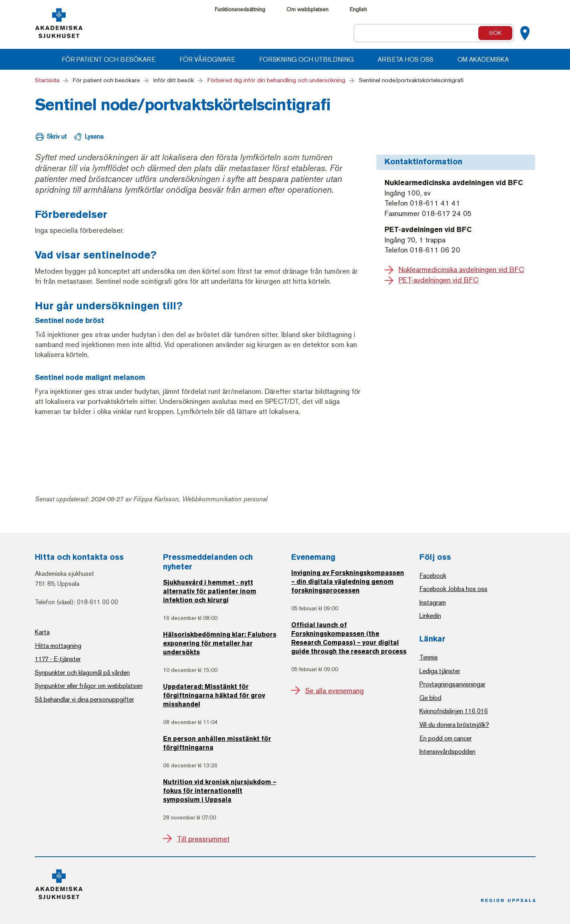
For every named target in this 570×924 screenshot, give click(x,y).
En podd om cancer (446, 738)
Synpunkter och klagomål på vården (82, 673)
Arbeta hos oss (406, 60)
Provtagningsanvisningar (452, 684)
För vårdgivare (207, 60)
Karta (42, 632)
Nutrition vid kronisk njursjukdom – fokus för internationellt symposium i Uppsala (220, 791)
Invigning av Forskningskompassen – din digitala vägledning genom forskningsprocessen (348, 582)
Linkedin (430, 616)
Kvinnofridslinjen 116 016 (454, 711)
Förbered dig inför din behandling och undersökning (276, 80)
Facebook (433, 576)
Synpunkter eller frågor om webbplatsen (89, 686)
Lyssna (94, 136)
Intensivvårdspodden (447, 752)
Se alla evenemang (334, 691)
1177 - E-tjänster (58, 659)
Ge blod (430, 698)
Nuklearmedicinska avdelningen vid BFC (461, 270)
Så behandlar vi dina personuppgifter (85, 699)
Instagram (433, 602)
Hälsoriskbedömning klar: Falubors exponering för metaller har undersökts (220, 644)
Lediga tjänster (440, 671)
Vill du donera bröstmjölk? (454, 725)
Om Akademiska (483, 60)
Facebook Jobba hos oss (453, 589)
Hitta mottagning (58, 646)
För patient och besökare (109, 60)
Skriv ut (57, 136)
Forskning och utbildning (306, 60)
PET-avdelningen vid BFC (438, 280)
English (358, 9)
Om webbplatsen (307, 9)
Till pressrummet (203, 839)
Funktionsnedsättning (240, 9)
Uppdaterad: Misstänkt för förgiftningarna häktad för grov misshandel (214, 696)
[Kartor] (525, 33)
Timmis (429, 657)
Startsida (47, 80)
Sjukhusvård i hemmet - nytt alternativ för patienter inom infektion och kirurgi (210, 592)
